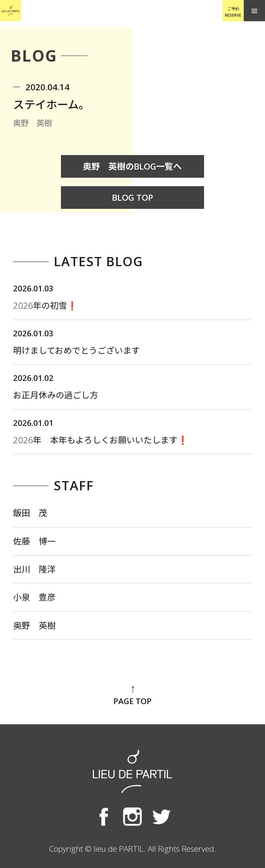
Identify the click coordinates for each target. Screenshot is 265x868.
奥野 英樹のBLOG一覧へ (132, 166)
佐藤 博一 (34, 541)
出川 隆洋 (34, 569)
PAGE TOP (132, 696)
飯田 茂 (30, 513)
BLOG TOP (132, 197)
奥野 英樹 (34, 625)
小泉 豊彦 (34, 597)
